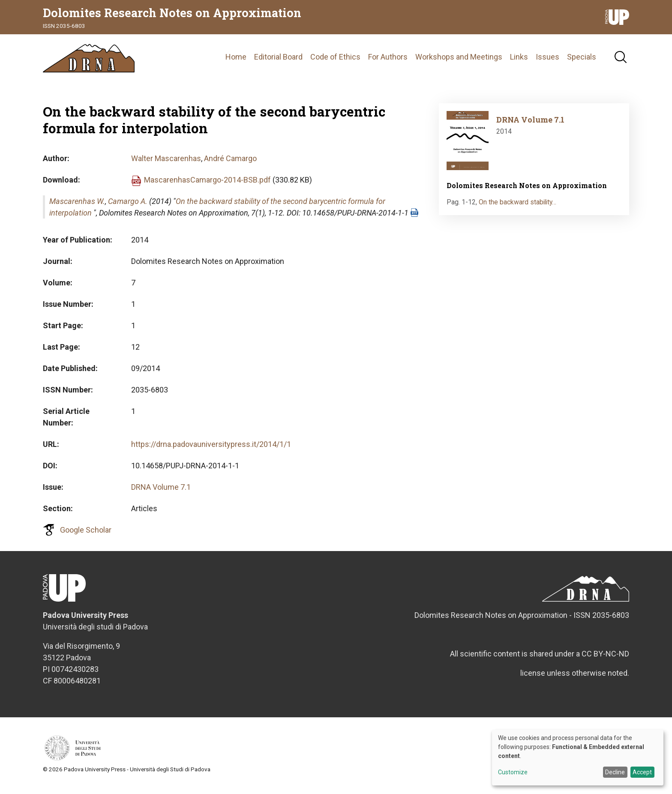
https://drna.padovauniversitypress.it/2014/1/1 (211, 450)
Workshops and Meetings (459, 60)
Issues (547, 60)
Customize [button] (513, 772)
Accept (642, 772)
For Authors (388, 60)
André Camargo (230, 164)
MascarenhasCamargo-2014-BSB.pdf (207, 185)
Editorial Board (278, 60)
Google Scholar (86, 535)
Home (236, 60)
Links (519, 60)
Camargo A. (128, 207)
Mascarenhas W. (77, 207)
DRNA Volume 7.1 (161, 493)
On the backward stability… (517, 208)
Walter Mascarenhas (166, 164)
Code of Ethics (335, 60)
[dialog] (578, 758)
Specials (582, 60)
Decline (615, 772)
